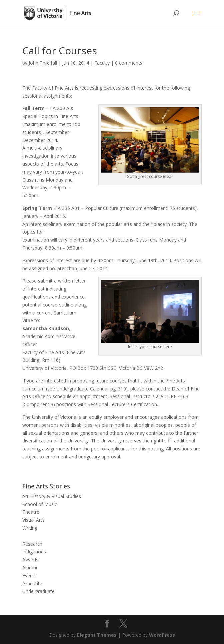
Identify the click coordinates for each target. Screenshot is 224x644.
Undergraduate (38, 591)
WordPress (162, 635)
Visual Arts (33, 520)
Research (32, 544)
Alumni (30, 568)
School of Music (40, 504)
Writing (30, 528)
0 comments (129, 63)
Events (29, 576)
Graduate (32, 584)
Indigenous (34, 552)
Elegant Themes (97, 635)
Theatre (31, 512)
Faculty (102, 63)
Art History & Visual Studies (52, 496)
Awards (30, 560)
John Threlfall (43, 63)
